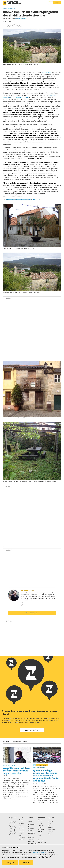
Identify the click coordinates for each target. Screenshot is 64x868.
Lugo (49, 825)
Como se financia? (31, 837)
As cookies (22, 837)
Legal (20, 835)
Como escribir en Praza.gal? (31, 832)
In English (21, 840)
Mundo (40, 838)
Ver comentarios (32, 613)
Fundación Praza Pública (22, 825)
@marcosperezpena (21, 19)
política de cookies (40, 853)
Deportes (41, 825)
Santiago (50, 832)
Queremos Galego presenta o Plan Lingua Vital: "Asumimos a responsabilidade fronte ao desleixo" (46, 776)
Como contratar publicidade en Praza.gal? (32, 825)
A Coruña (50, 821)
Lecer (40, 836)
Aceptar (26, 863)
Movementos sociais (9, 9)
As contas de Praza (31, 841)
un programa (46, 72)
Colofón (21, 833)
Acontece (41, 831)
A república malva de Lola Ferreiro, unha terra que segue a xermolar (16, 771)
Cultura (40, 833)
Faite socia (57, 3)
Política (40, 823)
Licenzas (21, 831)
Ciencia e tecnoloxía (41, 828)
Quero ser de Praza (32, 730)
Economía (41, 840)
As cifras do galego (42, 765)
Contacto (21, 829)
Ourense (50, 827)
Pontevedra (51, 830)
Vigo (49, 834)
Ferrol (49, 823)
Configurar (10, 863)
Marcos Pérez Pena (9, 19)
